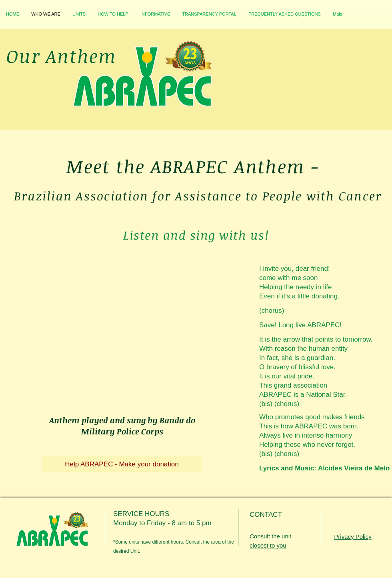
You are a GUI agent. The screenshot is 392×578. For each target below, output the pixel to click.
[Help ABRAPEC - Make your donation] (122, 464)
